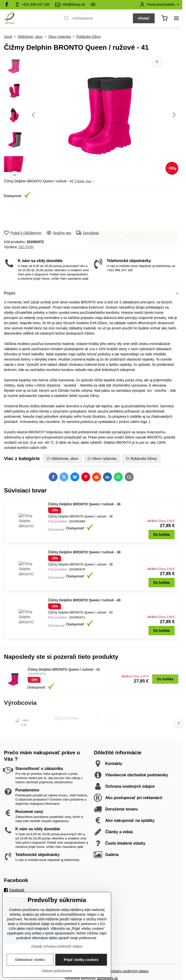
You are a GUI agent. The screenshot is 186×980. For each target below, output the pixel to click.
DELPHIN (26, 247)
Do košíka (134, 215)
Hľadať (144, 18)
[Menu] (176, 18)
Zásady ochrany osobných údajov (123, 971)
